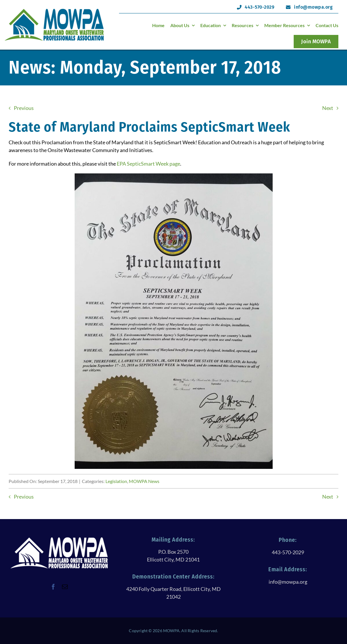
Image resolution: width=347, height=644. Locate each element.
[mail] (65, 587)
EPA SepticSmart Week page (148, 164)
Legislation (116, 481)
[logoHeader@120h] (54, 10)
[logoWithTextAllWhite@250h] (59, 539)
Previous (24, 108)
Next (328, 108)
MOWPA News (144, 481)
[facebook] (53, 587)
